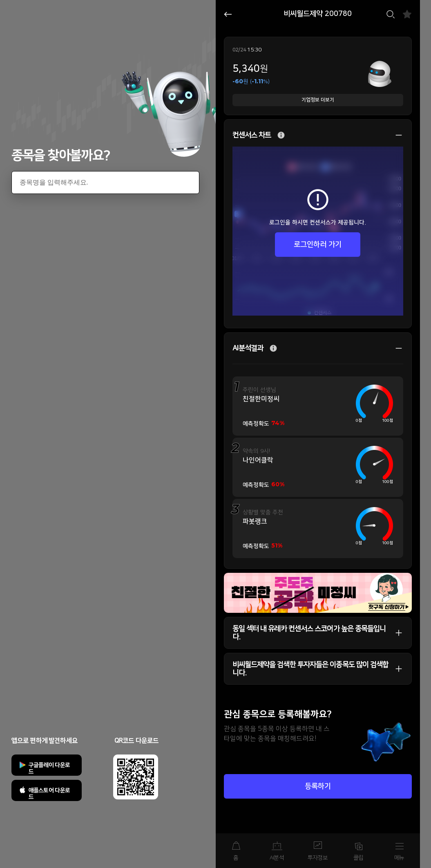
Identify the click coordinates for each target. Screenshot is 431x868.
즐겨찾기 (407, 14)
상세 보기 (395, 135)
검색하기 (391, 14)
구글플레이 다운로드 (49, 768)
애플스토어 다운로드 (49, 794)
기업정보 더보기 (318, 100)
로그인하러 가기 (318, 245)
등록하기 (318, 786)
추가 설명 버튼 (281, 135)
